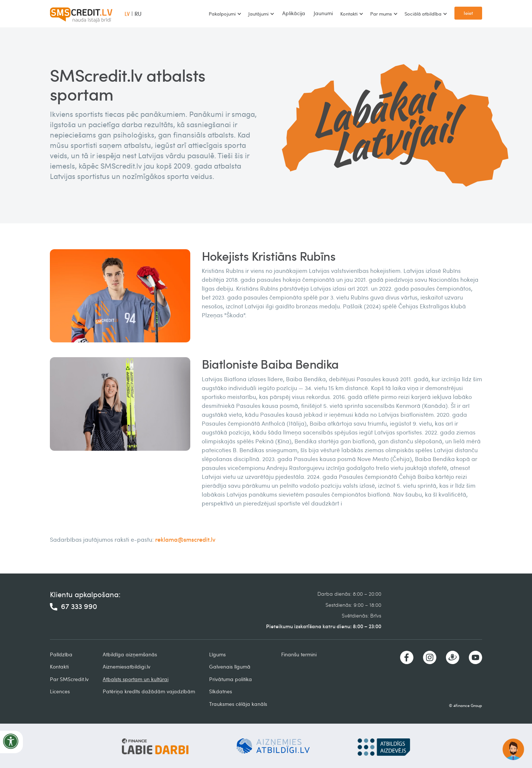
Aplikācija (294, 13)
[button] (225, 14)
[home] (81, 14)
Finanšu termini (299, 654)
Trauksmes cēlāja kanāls (238, 704)
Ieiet (468, 13)
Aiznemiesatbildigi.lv (127, 666)
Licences (60, 691)
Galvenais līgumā (230, 666)
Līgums (217, 654)
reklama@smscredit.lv (185, 539)
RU (138, 14)
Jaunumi (323, 13)
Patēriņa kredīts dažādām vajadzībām (149, 691)
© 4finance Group (465, 705)
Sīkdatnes (221, 691)
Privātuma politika (231, 679)
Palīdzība (61, 654)
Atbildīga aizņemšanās (130, 654)
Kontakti (59, 666)
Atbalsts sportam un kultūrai (136, 679)
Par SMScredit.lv (69, 679)
